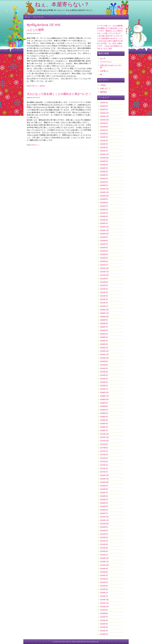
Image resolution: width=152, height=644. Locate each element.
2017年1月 (104, 472)
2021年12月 (104, 268)
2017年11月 (104, 437)
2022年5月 (104, 251)
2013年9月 (104, 610)
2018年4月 (104, 420)
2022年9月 (104, 237)
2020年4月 (104, 337)
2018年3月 (104, 424)
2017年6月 (104, 455)
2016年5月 (104, 500)
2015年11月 (104, 520)
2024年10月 (104, 158)
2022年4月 (104, 254)
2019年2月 (104, 386)
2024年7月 (104, 168)
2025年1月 (104, 151)
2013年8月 (104, 613)
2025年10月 (104, 120)
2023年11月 (104, 192)
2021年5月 (104, 292)
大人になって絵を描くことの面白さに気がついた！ (59, 94)
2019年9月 (104, 361)
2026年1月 (104, 110)
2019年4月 (104, 379)
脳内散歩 (43, 86)
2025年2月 (104, 148)
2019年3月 (104, 382)
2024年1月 (104, 185)
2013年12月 (104, 600)
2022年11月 (104, 230)
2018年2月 (104, 427)
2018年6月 (104, 413)
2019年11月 (104, 355)
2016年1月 (104, 513)
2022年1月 (104, 265)
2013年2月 (104, 634)
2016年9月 (104, 486)
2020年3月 (104, 341)
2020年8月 (104, 323)
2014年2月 (104, 593)
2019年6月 (104, 372)
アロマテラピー (106, 62)
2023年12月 (104, 189)
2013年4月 (104, 627)
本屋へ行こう (36, 86)
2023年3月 (104, 216)
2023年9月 (104, 199)
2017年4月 (104, 462)
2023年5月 (104, 210)
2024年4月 (104, 175)
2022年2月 (104, 261)
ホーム (27, 17)
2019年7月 (104, 368)
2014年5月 (104, 582)
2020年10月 (104, 317)
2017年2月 (104, 469)
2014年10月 (104, 565)
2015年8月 (104, 531)
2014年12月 (104, 558)
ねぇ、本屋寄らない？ (62, 5)
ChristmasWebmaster (93, 642)
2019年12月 (104, 351)
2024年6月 (104, 172)
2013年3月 (104, 631)
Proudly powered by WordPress (62, 642)
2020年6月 (104, 330)
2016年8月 (104, 489)
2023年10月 (104, 196)
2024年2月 (104, 182)
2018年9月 (104, 403)
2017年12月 (104, 434)
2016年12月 (104, 475)
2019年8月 (104, 365)
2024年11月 (104, 154)
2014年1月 (104, 596)
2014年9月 (104, 569)
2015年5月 (104, 541)
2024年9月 (104, 161)
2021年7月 (104, 285)
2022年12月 (104, 227)
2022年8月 (104, 241)
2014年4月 (104, 586)
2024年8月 (104, 165)
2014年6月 (104, 579)
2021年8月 (104, 282)
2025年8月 (104, 127)
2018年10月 (104, 399)
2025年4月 (104, 141)
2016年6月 (104, 496)
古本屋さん (104, 71)
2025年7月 (104, 130)
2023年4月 (104, 213)
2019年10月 (104, 358)
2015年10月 (104, 524)
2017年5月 (104, 458)
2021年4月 (104, 296)
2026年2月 (104, 106)
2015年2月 (104, 551)
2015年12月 (104, 517)
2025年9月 (104, 123)
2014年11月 (104, 562)
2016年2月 (104, 510)
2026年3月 (104, 103)
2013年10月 (104, 607)
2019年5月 (104, 375)
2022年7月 (104, 244)
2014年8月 (104, 572)
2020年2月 (104, 344)
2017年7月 (104, 451)
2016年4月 (104, 503)
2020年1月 (104, 348)
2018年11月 (104, 396)
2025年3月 (104, 144)
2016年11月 (104, 479)
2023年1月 (104, 223)
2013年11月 (104, 603)
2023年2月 (104, 220)
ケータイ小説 (102, 26)
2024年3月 (104, 179)
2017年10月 (104, 441)
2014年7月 (104, 575)
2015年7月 (104, 534)
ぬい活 (103, 58)
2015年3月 (104, 548)
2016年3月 (104, 506)
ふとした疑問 (35, 30)
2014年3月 (104, 589)
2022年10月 (104, 234)
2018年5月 (104, 417)
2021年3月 (104, 299)
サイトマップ (38, 17)
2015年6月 (104, 538)
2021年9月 (104, 279)
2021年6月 (104, 289)
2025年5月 (104, 137)
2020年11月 (104, 313)
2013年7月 (104, 617)
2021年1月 (104, 306)
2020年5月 (104, 334)
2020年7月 (104, 327)
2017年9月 (104, 444)
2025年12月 (104, 113)
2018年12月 (104, 393)
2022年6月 (104, 248)
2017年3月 (104, 465)
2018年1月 (104, 431)
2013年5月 (104, 624)
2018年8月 (104, 406)
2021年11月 (104, 272)
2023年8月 (104, 203)
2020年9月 (104, 320)
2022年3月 (104, 258)
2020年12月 (104, 310)
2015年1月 (104, 555)
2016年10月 (104, 482)
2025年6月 (104, 134)
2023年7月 (104, 206)
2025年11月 (104, 116)
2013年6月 (104, 620)
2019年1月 (104, 389)
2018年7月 (104, 410)
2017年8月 (104, 448)
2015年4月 (104, 544)
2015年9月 (104, 527)
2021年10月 (104, 275)
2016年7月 (104, 493)
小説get (103, 85)
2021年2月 (104, 303)
